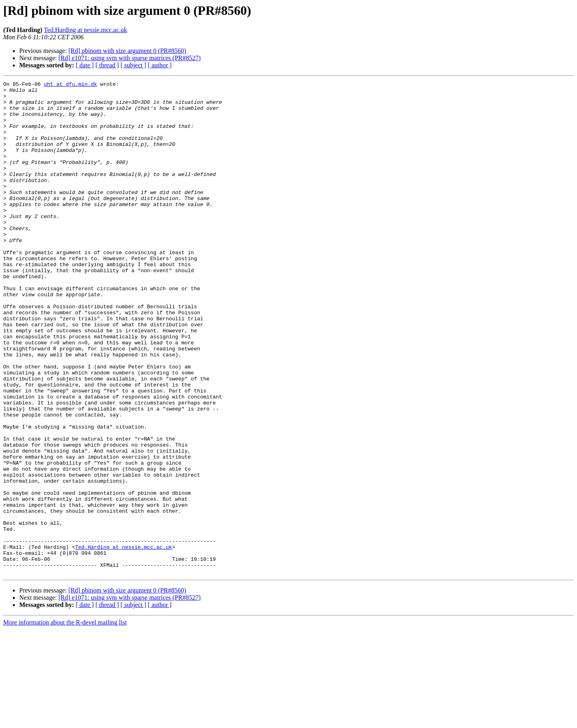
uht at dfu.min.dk (70, 85)
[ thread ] (107, 65)
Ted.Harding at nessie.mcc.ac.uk (85, 30)
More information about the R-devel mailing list (65, 721)
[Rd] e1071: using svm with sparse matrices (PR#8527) (130, 58)
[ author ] (160, 65)
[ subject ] (133, 65)
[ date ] (85, 65)
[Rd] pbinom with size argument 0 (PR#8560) (127, 51)
